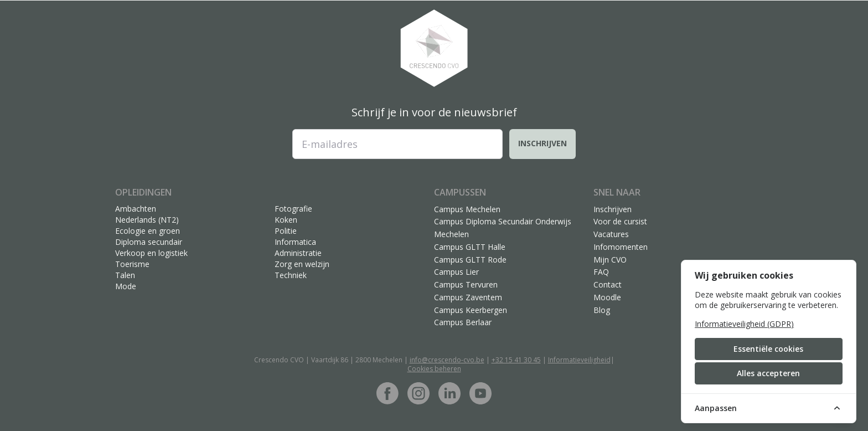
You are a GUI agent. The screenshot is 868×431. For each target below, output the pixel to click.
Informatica (295, 242)
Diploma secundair (149, 242)
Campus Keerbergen (471, 310)
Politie (286, 231)
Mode (126, 286)
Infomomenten (621, 247)
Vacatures (611, 234)
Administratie (298, 253)
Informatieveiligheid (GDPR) (744, 324)
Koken (286, 220)
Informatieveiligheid (579, 360)
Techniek (291, 275)
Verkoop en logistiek (151, 253)
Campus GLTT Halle (470, 247)
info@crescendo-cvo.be (447, 360)
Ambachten (136, 209)
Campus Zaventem (468, 297)
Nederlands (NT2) (147, 220)
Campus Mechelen (467, 209)
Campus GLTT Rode (470, 260)
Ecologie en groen (148, 231)
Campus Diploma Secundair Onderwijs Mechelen (503, 228)
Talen (125, 275)
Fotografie (293, 209)
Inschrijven (542, 143)
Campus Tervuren (466, 284)
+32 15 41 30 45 (516, 360)
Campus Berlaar (463, 322)
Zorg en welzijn (302, 264)
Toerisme (132, 264)
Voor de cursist (620, 221)
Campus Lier (456, 272)
